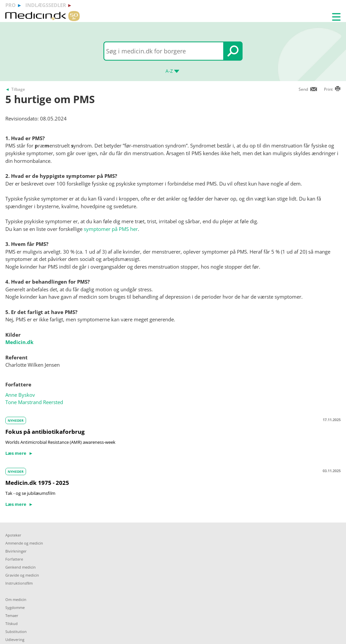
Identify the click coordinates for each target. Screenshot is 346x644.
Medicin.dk (19, 342)
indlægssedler (46, 5)
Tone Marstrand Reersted (34, 402)
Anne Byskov (20, 395)
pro (11, 5)
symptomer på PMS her (111, 229)
